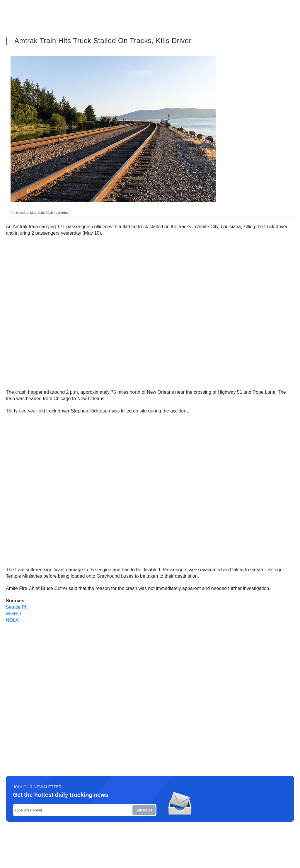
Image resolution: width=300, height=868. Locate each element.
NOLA (12, 620)
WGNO (13, 614)
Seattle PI (16, 607)
